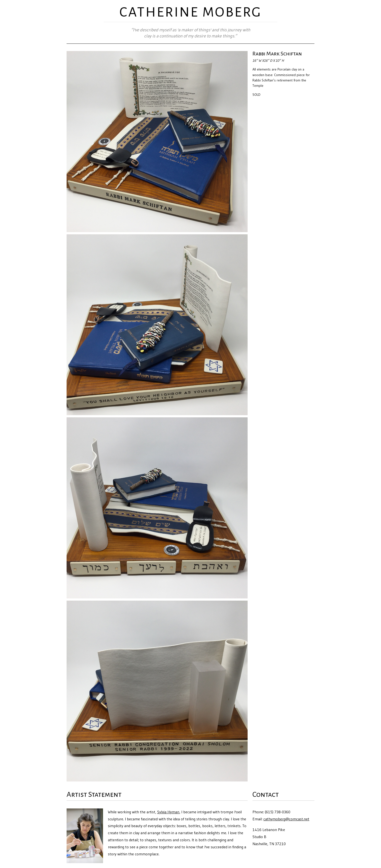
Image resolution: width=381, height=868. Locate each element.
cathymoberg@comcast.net (286, 819)
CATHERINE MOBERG (191, 12)
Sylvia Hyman (168, 812)
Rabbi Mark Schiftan (277, 54)
